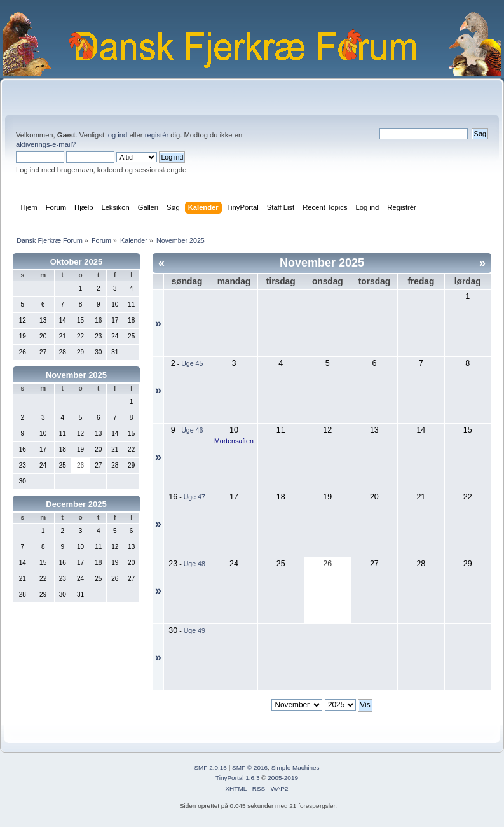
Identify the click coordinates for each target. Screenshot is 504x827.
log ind (117, 135)
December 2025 (76, 504)
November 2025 (76, 375)
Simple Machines (296, 768)
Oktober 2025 (76, 262)
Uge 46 (192, 430)
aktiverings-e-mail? (46, 144)
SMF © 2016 (250, 768)
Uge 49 (194, 630)
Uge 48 (194, 564)
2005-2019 (283, 778)
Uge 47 (194, 497)
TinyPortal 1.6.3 (237, 778)
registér (157, 135)
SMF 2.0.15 (210, 768)
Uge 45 (192, 363)
